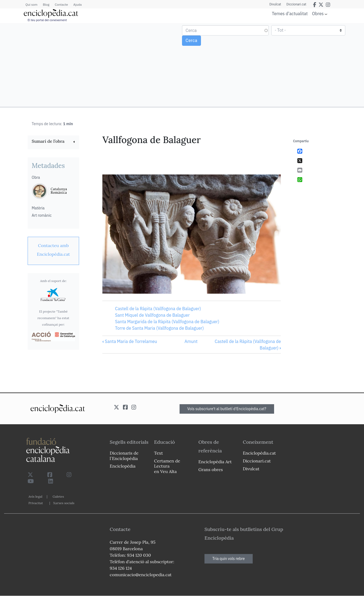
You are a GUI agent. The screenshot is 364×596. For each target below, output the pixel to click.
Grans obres (211, 469)
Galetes (58, 496)
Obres (318, 13)
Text (159, 453)
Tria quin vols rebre (229, 559)
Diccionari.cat (296, 4)
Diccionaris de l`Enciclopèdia (124, 456)
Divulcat (275, 4)
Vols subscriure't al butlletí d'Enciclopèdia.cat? (227, 409)
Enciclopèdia (123, 466)
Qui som (31, 4)
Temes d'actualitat (290, 14)
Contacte (61, 4)
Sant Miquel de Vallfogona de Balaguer (152, 315)
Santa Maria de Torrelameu (130, 341)
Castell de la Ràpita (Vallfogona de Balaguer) (158, 309)
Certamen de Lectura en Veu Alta (167, 466)
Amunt (191, 341)
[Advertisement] (92, 64)
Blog (46, 4)
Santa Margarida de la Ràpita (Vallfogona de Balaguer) (167, 322)
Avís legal (35, 496)
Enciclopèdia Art (215, 462)
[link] (53, 142)
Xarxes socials (64, 503)
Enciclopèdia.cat (259, 453)
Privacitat (36, 503)
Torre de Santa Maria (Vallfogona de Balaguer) (160, 328)
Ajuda (78, 4)
